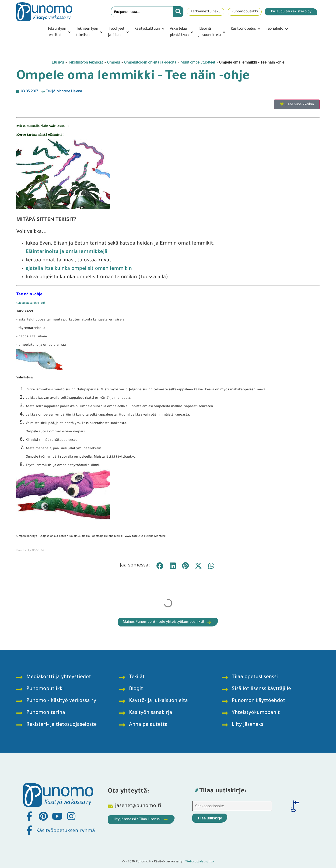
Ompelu (114, 62)
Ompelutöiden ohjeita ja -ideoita (150, 62)
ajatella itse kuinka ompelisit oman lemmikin (79, 269)
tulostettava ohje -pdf (31, 303)
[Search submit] (178, 12)
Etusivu (58, 62)
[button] (59, 32)
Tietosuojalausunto (199, 862)
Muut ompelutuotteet (198, 62)
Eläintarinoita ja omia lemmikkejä (66, 252)
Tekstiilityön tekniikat (86, 62)
